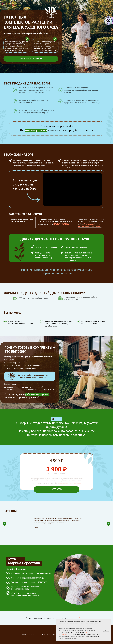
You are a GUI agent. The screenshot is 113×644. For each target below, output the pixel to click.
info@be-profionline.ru (78, 618)
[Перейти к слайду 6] (58, 533)
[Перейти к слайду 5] (57, 533)
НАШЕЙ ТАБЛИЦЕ (61, 224)
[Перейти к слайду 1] (51, 533)
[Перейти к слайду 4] (55, 533)
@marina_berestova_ (17, 569)
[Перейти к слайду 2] (52, 533)
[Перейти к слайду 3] (54, 533)
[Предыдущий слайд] (5, 524)
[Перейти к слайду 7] (59, 533)
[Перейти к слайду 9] (62, 533)
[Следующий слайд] (108, 524)
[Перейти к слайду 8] (61, 533)
